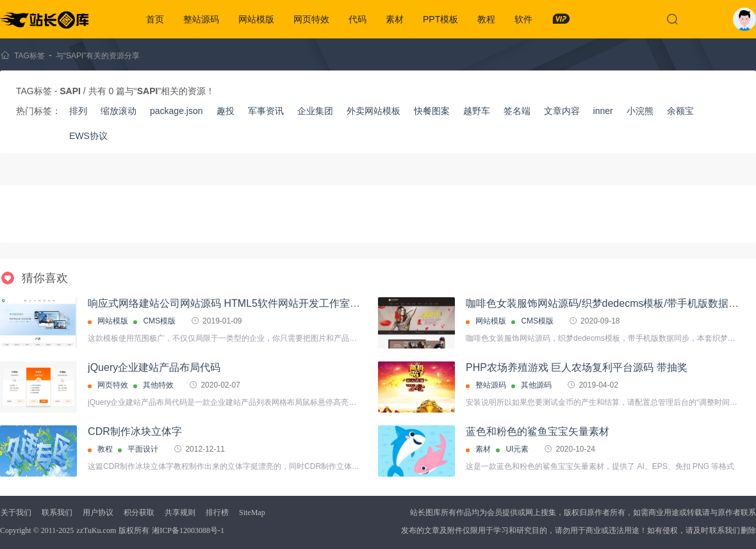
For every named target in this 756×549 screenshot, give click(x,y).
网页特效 (311, 19)
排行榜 (217, 512)
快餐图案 (432, 111)
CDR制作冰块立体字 (135, 431)
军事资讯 (266, 111)
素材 (395, 19)
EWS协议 (88, 136)
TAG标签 (29, 56)
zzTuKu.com (96, 530)
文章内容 (562, 111)
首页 (155, 19)
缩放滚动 (119, 111)
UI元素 (517, 449)
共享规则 (180, 512)
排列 (78, 111)
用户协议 (98, 512)
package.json (177, 111)
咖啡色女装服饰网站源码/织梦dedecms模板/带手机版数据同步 (607, 303)
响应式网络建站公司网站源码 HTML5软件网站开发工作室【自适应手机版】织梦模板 (280, 303)
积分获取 (139, 512)
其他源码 (536, 385)
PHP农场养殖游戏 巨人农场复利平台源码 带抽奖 (577, 367)
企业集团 (315, 111)
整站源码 (201, 19)
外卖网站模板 (374, 111)
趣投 (226, 111)
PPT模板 (440, 19)
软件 (523, 19)
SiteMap (252, 512)
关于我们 (16, 512)
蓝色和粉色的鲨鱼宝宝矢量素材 (538, 431)
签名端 (517, 111)
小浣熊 (640, 111)
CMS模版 (159, 321)
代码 (357, 19)
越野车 (477, 111)
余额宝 (680, 111)
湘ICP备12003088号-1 (188, 530)
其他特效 (158, 385)
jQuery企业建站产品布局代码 (154, 367)
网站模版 (256, 19)
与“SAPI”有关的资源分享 (98, 56)
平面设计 (143, 449)
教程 (486, 19)
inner (603, 111)
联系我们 (57, 512)
